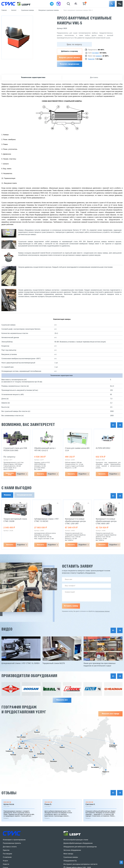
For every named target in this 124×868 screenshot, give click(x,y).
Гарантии (6, 850)
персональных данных (102, 611)
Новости (6, 864)
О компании (7, 857)
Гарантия (91, 59)
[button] (112, 4)
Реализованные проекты (12, 843)
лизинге (99, 56)
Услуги (5, 861)
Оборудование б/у (70, 861)
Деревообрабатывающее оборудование (78, 843)
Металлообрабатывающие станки (76, 840)
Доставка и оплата (10, 847)
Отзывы (9, 793)
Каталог (14, 10)
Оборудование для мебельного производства (80, 847)
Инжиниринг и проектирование (14, 840)
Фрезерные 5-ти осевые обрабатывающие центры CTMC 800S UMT (106, 521)
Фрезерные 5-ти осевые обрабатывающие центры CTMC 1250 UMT (75, 521)
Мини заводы (68, 854)
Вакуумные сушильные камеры (49, 10)
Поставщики (7, 854)
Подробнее (21, 474)
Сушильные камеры (28, 10)
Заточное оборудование (72, 850)
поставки (95, 53)
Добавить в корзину (70, 51)
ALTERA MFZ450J (103, 448)
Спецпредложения (24, 495)
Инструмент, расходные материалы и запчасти (80, 864)
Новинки (7, 495)
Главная (4, 10)
